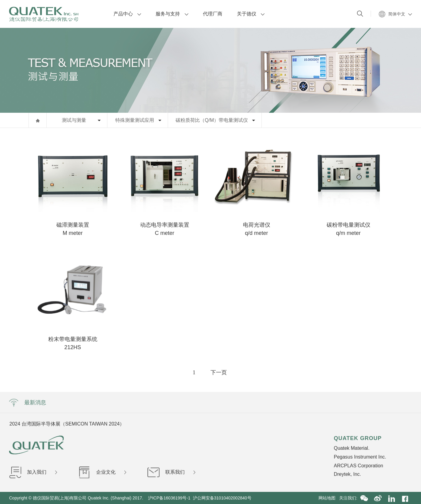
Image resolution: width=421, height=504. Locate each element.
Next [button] (345, 424)
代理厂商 (213, 14)
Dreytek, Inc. (347, 474)
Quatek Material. (351, 448)
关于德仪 (251, 14)
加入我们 (33, 472)
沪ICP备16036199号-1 (169, 498)
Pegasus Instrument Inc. (360, 457)
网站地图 (329, 498)
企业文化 (102, 472)
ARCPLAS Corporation (358, 466)
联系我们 (171, 472)
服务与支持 (172, 14)
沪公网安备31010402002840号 (223, 498)
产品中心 (127, 14)
